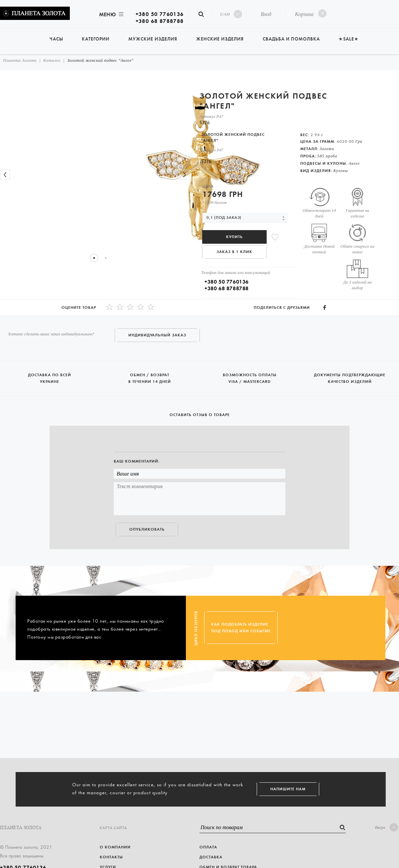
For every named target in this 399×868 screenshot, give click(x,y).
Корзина (309, 13)
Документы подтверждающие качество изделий (350, 375)
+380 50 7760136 (160, 14)
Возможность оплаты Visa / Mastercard (250, 375)
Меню (111, 14)
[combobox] (245, 218)
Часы (56, 39)
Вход (266, 14)
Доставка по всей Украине (50, 375)
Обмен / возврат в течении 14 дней (150, 375)
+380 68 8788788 (160, 21)
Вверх (387, 827)
